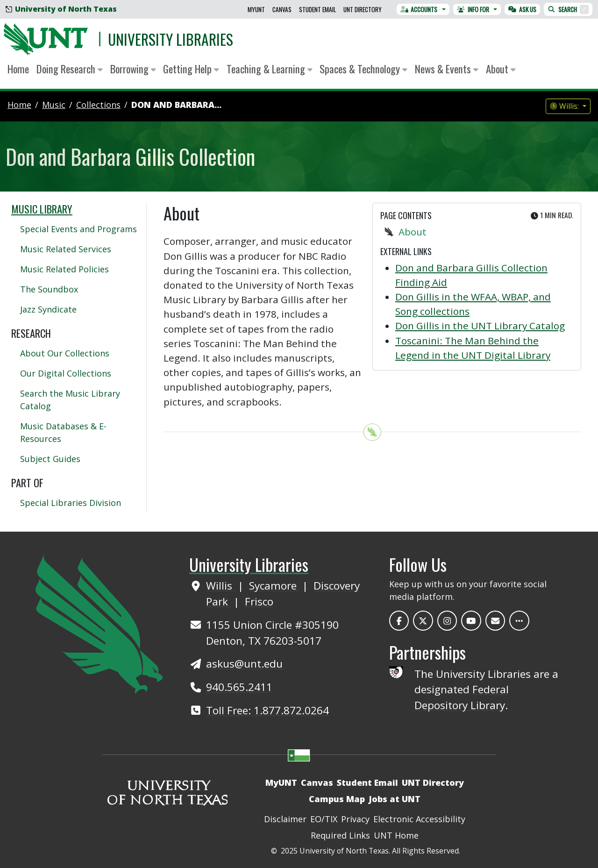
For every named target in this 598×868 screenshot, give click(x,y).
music (54, 105)
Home (18, 69)
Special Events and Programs (78, 229)
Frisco (259, 601)
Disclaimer (285, 819)
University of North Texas (61, 9)
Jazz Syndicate (48, 309)
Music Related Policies (64, 269)
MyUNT (256, 9)
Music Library (42, 209)
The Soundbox (49, 289)
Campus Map (337, 799)
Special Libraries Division (71, 503)
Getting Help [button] (191, 69)
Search (568, 9)
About (413, 232)
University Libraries (171, 39)
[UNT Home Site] (99, 623)
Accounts (419, 9)
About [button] (501, 69)
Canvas (282, 9)
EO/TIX (324, 819)
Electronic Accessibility (419, 819)
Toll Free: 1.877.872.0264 (267, 710)
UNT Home (396, 835)
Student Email (317, 9)
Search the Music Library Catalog (70, 400)
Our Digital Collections (66, 373)
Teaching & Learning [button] (270, 69)
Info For (473, 9)
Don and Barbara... (176, 105)
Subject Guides (50, 459)
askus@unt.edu (244, 664)
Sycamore (274, 586)
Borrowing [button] (133, 69)
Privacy (355, 819)
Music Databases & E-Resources (63, 432)
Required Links (340, 835)
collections (98, 105)
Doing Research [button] (70, 69)
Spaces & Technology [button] (363, 69)
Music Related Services (66, 249)
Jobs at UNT (395, 799)
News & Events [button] (447, 69)
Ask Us (522, 9)
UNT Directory (363, 9)
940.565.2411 (239, 687)
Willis (221, 586)
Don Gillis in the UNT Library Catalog (480, 326)
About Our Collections (65, 353)
